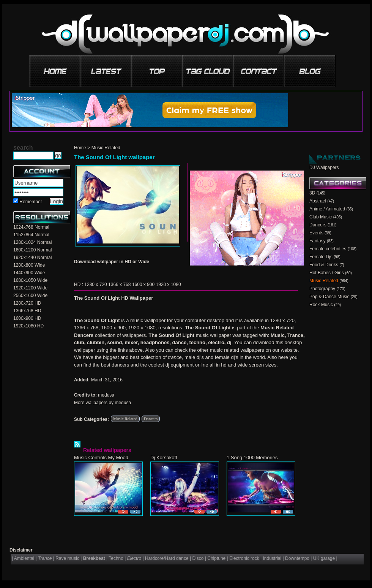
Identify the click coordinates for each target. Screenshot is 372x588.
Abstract (318, 201)
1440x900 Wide (29, 273)
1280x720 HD (27, 303)
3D (312, 193)
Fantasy (318, 241)
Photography (322, 289)
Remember (31, 202)
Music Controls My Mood (101, 458)
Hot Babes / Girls (327, 273)
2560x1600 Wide (30, 296)
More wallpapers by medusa (102, 403)
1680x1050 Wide (30, 280)
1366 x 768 (119, 285)
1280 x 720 (95, 285)
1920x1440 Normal (32, 258)
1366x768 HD (27, 311)
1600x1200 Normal (32, 250)
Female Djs (321, 257)
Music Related (106, 148)
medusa (106, 395)
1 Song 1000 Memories (252, 458)
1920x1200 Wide (30, 288)
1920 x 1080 (169, 285)
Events (316, 233)
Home (80, 148)
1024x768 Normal (31, 227)
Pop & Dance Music (329, 297)
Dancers (151, 419)
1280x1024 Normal (32, 242)
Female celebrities (328, 249)
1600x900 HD (27, 318)
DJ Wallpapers (324, 168)
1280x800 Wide (29, 265)
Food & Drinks (324, 265)
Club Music (321, 217)
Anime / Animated (327, 209)
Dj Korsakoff (164, 458)
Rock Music (321, 305)
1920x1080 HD (28, 326)
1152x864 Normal (31, 235)
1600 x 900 (143, 285)
